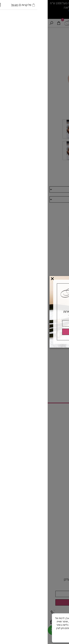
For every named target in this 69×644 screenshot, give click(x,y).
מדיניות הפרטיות (36, 631)
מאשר (34, 637)
